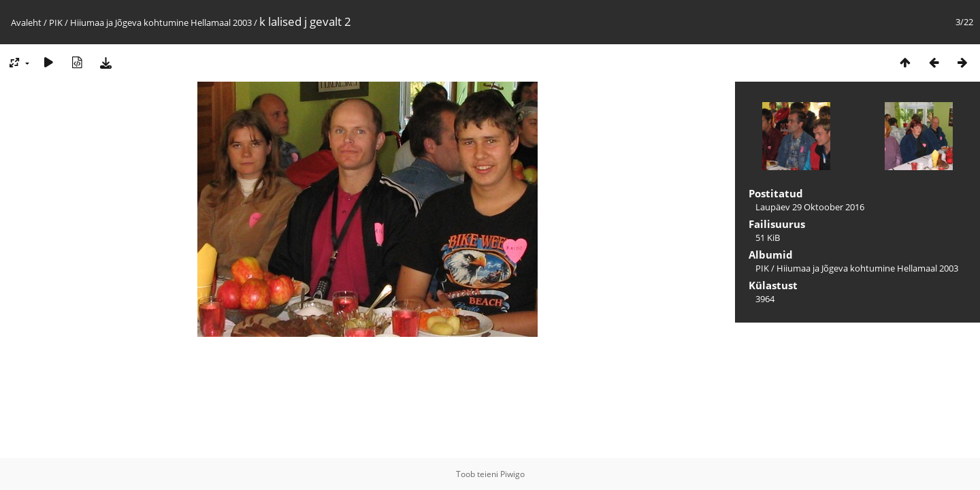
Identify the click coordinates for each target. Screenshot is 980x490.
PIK (56, 22)
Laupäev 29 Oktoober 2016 (810, 207)
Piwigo (512, 474)
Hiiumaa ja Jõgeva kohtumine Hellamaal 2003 (161, 22)
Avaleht (26, 22)
